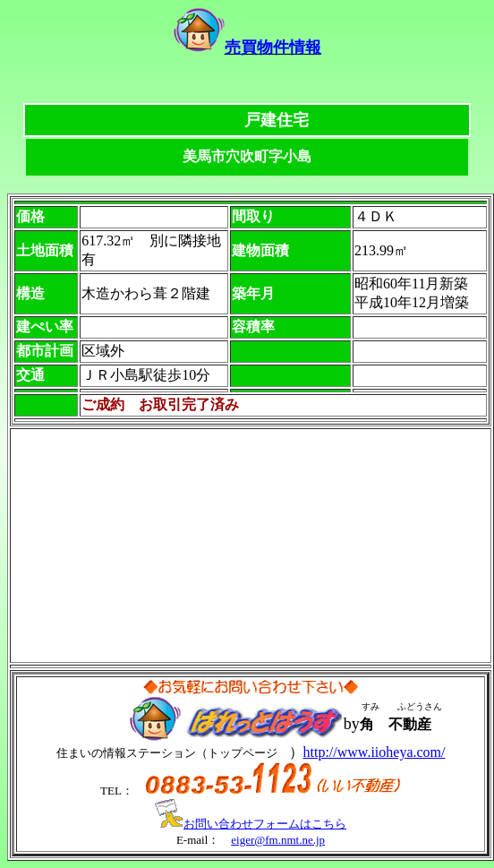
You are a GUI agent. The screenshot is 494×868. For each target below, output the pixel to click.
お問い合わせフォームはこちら (251, 824)
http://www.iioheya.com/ (375, 752)
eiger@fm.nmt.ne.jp (278, 840)
